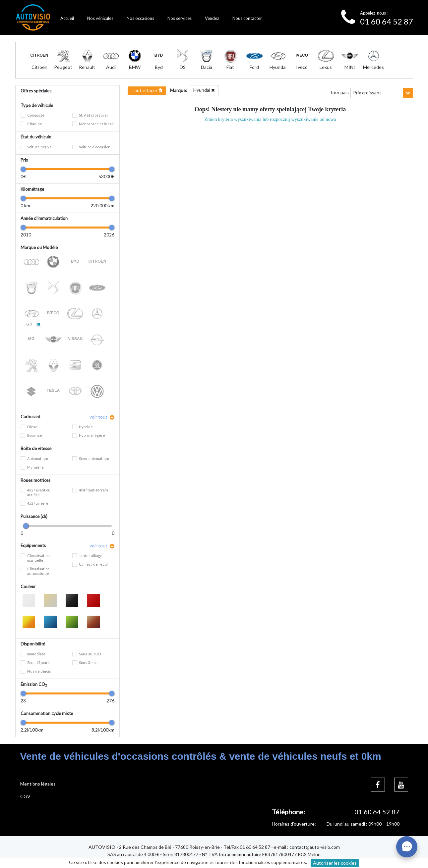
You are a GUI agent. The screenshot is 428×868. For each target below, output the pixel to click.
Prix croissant (367, 93)
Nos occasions (140, 18)
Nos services (180, 18)
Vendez (212, 18)
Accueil (67, 18)
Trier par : (339, 92)
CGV (25, 796)
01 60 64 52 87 (387, 21)
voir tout (99, 417)
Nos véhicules (100, 18)
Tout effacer (147, 90)
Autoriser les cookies (335, 863)
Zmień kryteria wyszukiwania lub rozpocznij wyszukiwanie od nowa (270, 119)
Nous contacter (247, 18)
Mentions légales (38, 784)
